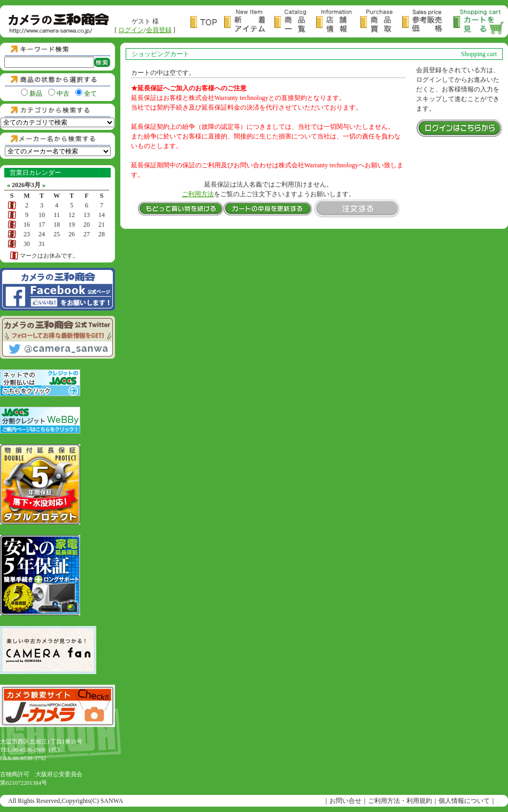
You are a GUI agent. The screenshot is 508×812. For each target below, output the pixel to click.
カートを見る (479, 22)
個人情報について (464, 801)
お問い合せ (345, 801)
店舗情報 (338, 22)
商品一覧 (295, 22)
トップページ (207, 22)
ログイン (131, 30)
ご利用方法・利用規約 (400, 801)
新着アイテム (249, 22)
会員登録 (159, 30)
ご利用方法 (198, 194)
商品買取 (381, 22)
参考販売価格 (428, 22)
